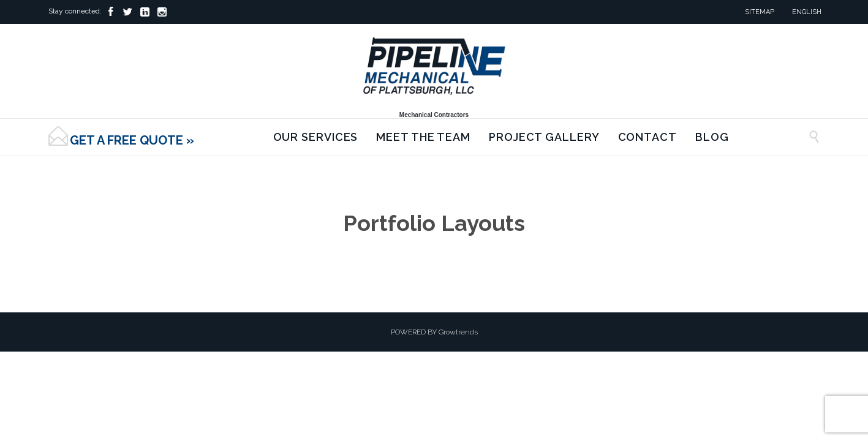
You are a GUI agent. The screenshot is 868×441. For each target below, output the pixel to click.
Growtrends (458, 332)
